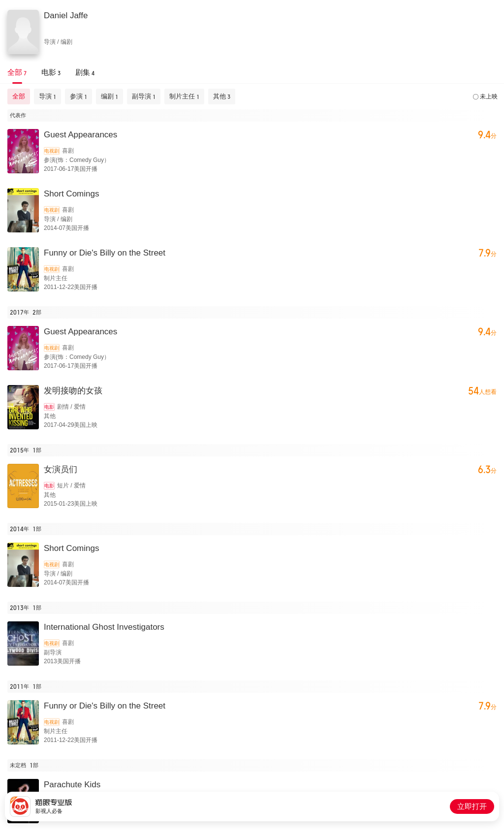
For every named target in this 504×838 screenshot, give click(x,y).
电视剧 (52, 151)
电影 (49, 407)
